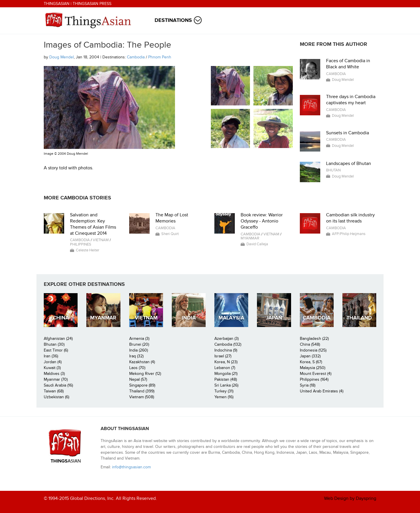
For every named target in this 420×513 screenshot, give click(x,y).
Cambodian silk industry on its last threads (350, 218)
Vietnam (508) (142, 397)
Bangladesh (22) (314, 339)
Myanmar (250, 238)
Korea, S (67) (311, 362)
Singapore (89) (142, 385)
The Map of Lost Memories (172, 218)
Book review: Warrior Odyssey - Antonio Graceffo (262, 221)
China (61, 318)
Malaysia (231, 318)
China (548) (310, 344)
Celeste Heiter (87, 250)
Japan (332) (310, 356)
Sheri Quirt (170, 234)
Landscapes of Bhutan (349, 164)
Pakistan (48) (226, 379)
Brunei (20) (139, 344)
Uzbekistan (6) (56, 397)
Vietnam (101, 240)
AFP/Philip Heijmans (349, 234)
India (189, 318)
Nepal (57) (138, 379)
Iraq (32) (136, 356)
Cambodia (136, 57)
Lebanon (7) (225, 368)
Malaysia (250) (313, 368)
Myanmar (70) (56, 379)
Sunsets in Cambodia (348, 133)
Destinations (173, 20)
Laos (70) (137, 368)
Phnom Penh (160, 57)
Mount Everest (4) (316, 374)
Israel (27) (223, 356)
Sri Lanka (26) (226, 385)
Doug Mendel (62, 57)
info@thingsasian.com (131, 467)
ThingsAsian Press (92, 4)
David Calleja (257, 244)
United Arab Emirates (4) (322, 391)
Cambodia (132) (228, 344)
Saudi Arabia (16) (58, 385)
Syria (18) (308, 385)
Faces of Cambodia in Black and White (348, 64)
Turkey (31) (224, 391)
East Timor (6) (56, 350)
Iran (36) (51, 356)
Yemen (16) (224, 397)
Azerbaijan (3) (226, 339)
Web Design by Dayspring (350, 498)
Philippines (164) (314, 379)
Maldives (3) (54, 374)
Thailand (359, 318)
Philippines (81, 244)
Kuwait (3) (52, 368)
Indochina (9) (226, 350)
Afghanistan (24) (58, 339)
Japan (274, 318)
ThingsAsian (57, 4)
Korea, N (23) (226, 362)
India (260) (139, 350)
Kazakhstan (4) (142, 362)
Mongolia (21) (226, 374)
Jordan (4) (53, 362)
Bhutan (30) (54, 344)
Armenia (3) (139, 339)
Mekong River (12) (145, 374)
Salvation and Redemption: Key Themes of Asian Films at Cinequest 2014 (93, 224)
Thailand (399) (142, 391)
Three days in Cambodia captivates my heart (351, 100)
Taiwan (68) (54, 391)
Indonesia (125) (313, 350)
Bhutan (333, 170)
